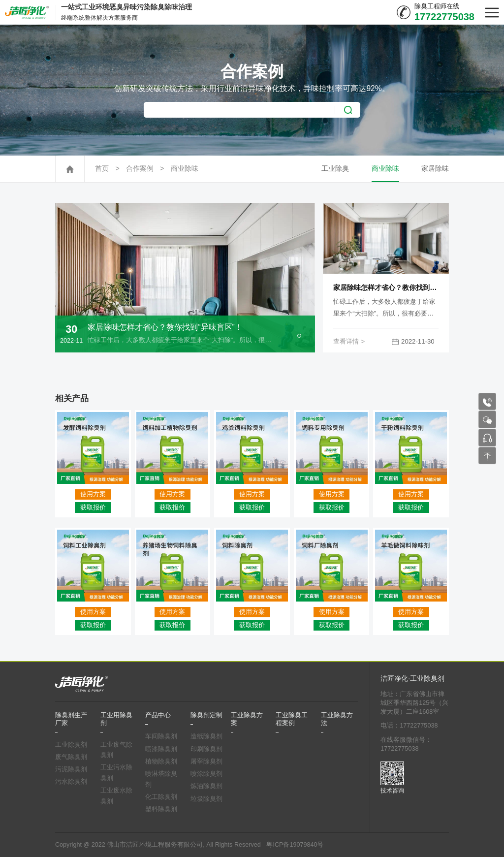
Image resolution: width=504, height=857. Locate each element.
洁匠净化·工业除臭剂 (412, 679)
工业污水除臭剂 (116, 773)
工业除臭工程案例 (292, 719)
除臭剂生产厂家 (71, 719)
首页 (102, 169)
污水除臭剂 (71, 782)
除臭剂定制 (206, 715)
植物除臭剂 (161, 762)
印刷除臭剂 (206, 749)
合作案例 (140, 169)
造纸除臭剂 (206, 736)
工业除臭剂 (71, 745)
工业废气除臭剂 (116, 750)
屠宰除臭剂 (206, 762)
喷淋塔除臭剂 (161, 779)
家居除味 (435, 169)
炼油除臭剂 (206, 786)
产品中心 (158, 715)
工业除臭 (335, 169)
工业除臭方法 (337, 719)
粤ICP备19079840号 (295, 845)
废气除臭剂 (71, 757)
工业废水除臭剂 (116, 796)
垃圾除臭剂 (206, 799)
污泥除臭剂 (71, 769)
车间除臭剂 (161, 736)
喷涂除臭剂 (206, 774)
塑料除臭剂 (161, 809)
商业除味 (185, 169)
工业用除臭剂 (116, 719)
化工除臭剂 (161, 797)
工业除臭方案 (247, 719)
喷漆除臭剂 (161, 749)
